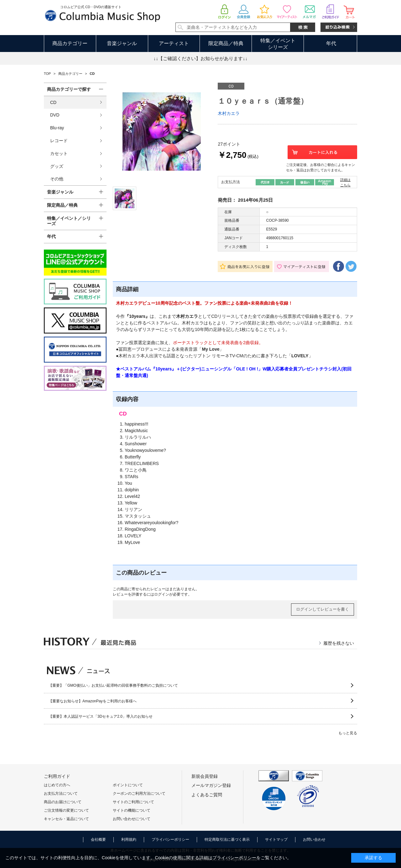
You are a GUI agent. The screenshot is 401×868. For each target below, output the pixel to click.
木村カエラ (229, 113)
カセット (59, 153)
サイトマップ (276, 840)
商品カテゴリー (70, 43)
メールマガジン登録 (211, 785)
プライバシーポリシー (170, 840)
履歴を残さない (339, 643)
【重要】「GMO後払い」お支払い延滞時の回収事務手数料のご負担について (113, 685)
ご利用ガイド (57, 776)
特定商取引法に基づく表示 (227, 840)
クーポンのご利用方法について (139, 793)
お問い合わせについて (132, 819)
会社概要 (98, 840)
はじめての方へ (57, 785)
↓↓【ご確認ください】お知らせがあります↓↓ (200, 58)
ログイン (162, 594)
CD (53, 102)
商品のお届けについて (63, 802)
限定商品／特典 (226, 43)
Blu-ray (57, 128)
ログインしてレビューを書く (323, 609)
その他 (57, 179)
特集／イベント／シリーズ (69, 221)
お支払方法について (61, 793)
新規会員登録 (205, 776)
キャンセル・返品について (66, 819)
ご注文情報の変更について (66, 810)
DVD (55, 115)
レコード (59, 141)
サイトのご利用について (133, 802)
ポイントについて (128, 785)
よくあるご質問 (207, 795)
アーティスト (174, 43)
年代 (331, 43)
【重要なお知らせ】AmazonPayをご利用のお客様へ (93, 701)
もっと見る (348, 733)
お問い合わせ (314, 840)
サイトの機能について (132, 810)
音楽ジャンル (122, 43)
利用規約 (129, 840)
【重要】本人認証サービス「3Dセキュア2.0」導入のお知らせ (101, 716)
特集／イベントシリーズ (278, 44)
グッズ (57, 166)
